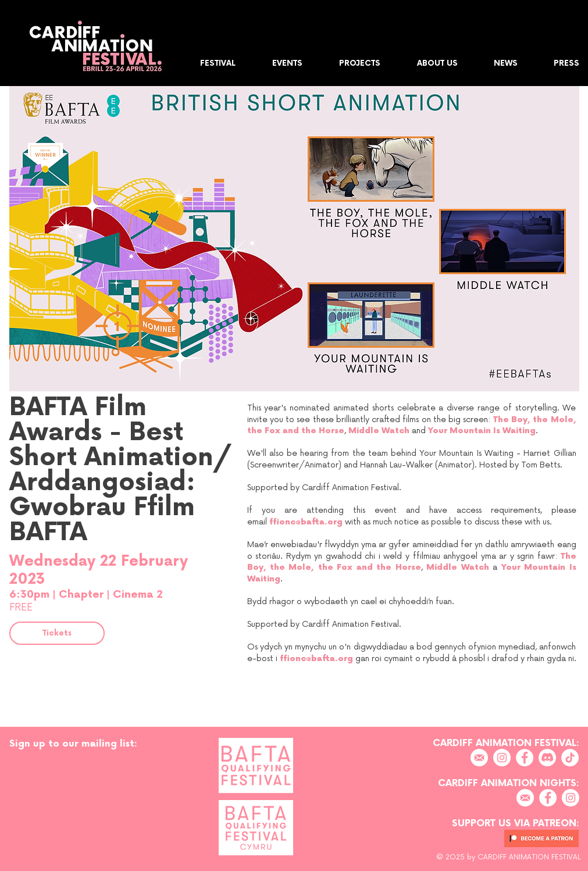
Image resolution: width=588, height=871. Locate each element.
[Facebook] (525, 758)
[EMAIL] (479, 758)
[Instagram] (502, 758)
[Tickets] (57, 633)
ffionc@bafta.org (306, 522)
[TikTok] (570, 758)
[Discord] (547, 758)
